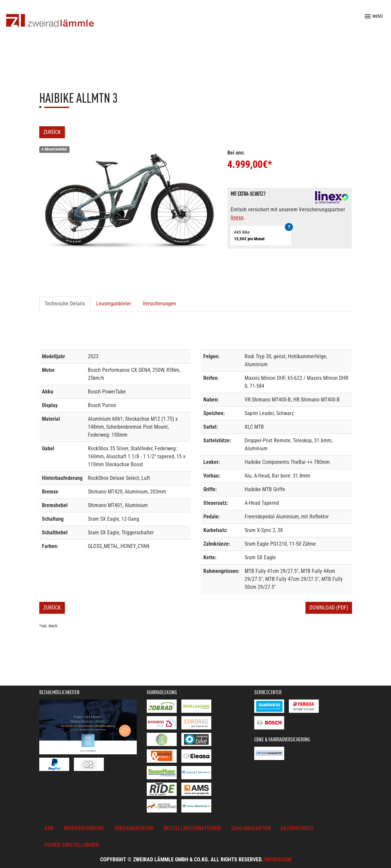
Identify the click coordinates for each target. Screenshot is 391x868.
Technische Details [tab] (65, 304)
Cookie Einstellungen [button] (72, 845)
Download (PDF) (329, 608)
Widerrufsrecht (84, 828)
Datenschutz (297, 828)
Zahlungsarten (251, 828)
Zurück (52, 132)
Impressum (278, 860)
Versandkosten (134, 828)
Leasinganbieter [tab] (114, 304)
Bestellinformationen (192, 828)
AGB (49, 828)
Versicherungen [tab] (159, 304)
